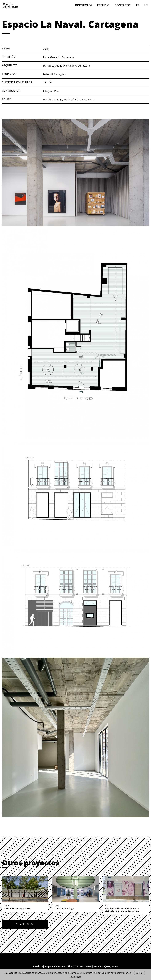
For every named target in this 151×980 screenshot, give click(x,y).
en (146, 5)
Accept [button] (139, 973)
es (138, 5)
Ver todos (25, 924)
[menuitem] (84, 5)
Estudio (103, 5)
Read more (75, 977)
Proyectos (84, 5)
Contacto (122, 5)
